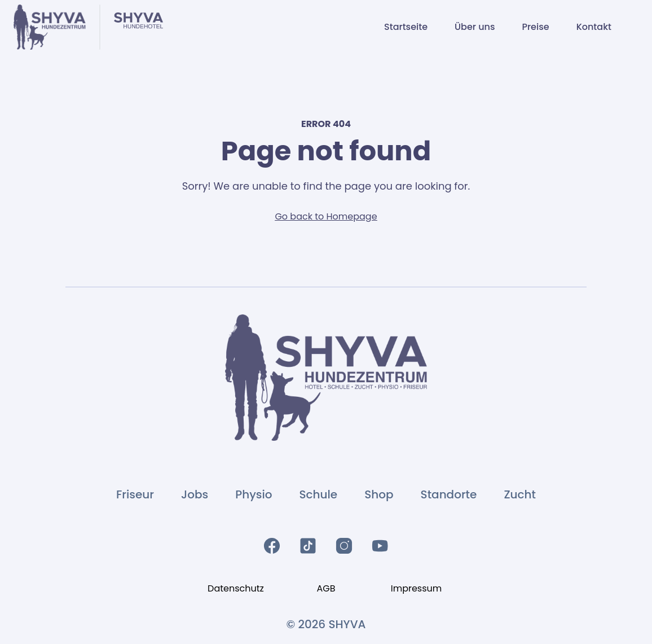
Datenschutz (236, 588)
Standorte (449, 494)
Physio (254, 494)
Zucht (520, 494)
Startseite (406, 27)
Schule (319, 494)
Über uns (475, 27)
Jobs (195, 494)
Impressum (417, 588)
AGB (326, 588)
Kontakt (594, 27)
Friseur (135, 494)
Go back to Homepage (326, 216)
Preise (535, 27)
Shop (379, 494)
